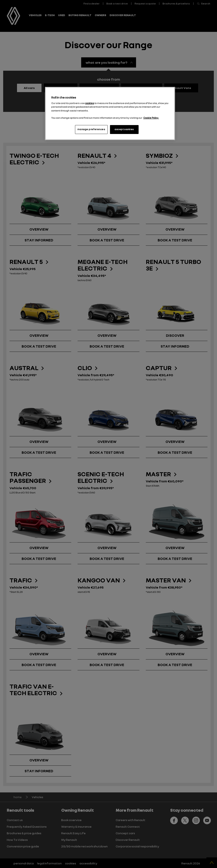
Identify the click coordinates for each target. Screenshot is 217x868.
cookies (90, 103)
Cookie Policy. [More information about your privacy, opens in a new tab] (151, 118)
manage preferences (91, 129)
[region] (110, 113)
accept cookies (124, 129)
